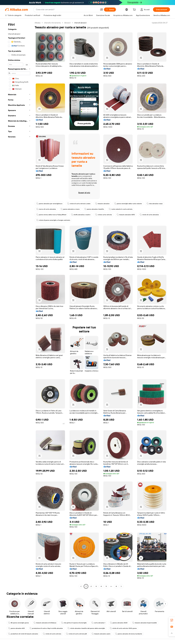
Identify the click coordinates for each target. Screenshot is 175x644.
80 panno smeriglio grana (18, 623)
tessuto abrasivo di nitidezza (45, 623)
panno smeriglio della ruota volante (128, 204)
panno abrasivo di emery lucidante (129, 634)
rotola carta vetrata (104, 215)
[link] (172, 620)
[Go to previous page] (81, 586)
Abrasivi (67, 23)
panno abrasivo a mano (70, 209)
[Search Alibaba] (67, 10)
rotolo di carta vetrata (52, 634)
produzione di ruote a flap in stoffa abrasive (46, 628)
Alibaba (38, 23)
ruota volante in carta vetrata (121, 209)
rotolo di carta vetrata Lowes (79, 204)
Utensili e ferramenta (52, 23)
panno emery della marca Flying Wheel (51, 215)
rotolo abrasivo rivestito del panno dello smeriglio (86, 628)
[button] (101, 10)
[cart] (135, 10)
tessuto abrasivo (102, 204)
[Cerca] (110, 10)
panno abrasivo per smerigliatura (49, 204)
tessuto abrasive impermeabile (145, 623)
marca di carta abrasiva (46, 209)
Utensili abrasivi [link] (80, 23)
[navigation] (19, 305)
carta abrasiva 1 (98, 623)
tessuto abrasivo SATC (126, 215)
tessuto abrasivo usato (101, 634)
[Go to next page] (121, 586)
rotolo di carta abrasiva (149, 215)
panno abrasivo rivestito (94, 209)
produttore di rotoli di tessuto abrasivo (23, 634)
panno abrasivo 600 (16, 628)
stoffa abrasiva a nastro (81, 215)
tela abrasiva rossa (155, 204)
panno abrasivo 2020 (119, 623)
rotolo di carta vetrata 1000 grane (123, 628)
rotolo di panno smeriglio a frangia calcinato (53, 220)
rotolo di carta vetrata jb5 (76, 634)
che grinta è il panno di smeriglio (74, 623)
